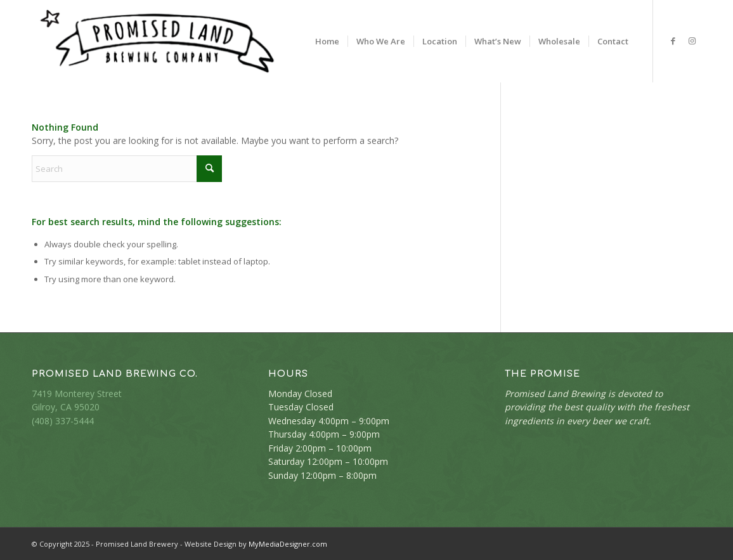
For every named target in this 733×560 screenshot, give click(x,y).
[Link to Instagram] (692, 41)
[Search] (127, 169)
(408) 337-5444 (63, 421)
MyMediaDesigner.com (288, 544)
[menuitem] (327, 41)
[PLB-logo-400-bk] (158, 41)
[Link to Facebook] (673, 41)
